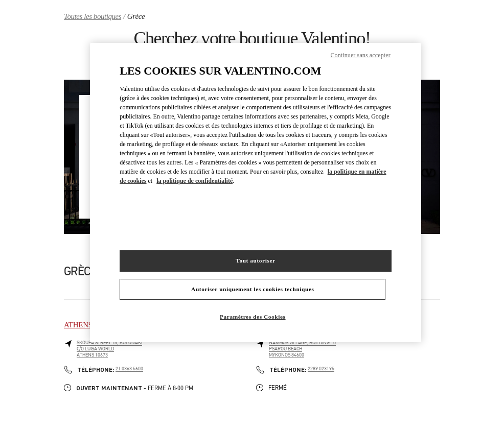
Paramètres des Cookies (253, 317)
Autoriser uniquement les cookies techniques (253, 289)
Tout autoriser (255, 260)
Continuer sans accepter (360, 55)
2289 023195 (321, 369)
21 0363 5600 (129, 369)
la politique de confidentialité (194, 181)
